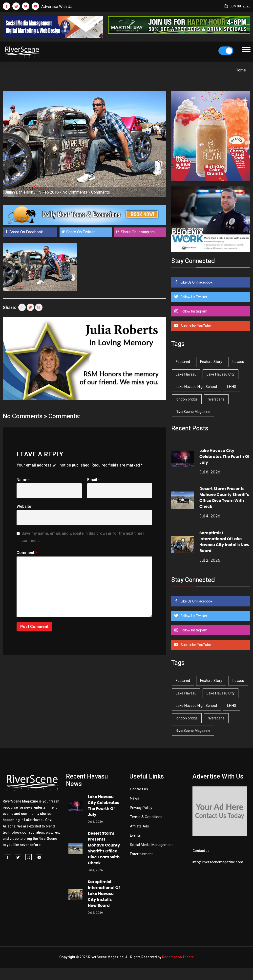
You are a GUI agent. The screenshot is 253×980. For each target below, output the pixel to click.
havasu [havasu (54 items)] (238, 362)
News (135, 798)
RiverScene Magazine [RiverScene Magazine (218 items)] (193, 412)
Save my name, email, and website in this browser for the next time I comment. (83, 537)
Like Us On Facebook (196, 282)
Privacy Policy (141, 808)
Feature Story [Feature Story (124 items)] (211, 362)
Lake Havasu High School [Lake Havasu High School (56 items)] (196, 387)
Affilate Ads (139, 826)
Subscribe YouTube (195, 326)
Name (23, 480)
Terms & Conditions (146, 817)
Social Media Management (151, 845)
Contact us (139, 789)
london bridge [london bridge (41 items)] (187, 399)
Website (24, 506)
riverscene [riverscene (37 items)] (216, 399)
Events (135, 835)
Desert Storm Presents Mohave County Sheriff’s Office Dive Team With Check (224, 498)
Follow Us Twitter (194, 297)
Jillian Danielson (19, 192)
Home (241, 70)
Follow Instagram (194, 311)
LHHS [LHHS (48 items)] (232, 387)
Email (94, 480)
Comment (27, 553)
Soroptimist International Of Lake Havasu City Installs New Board (224, 542)
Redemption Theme (178, 957)
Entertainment (141, 854)
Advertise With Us (57, 7)
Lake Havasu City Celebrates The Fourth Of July (224, 457)
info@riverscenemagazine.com (218, 862)
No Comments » (76, 192)
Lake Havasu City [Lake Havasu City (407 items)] (221, 374)
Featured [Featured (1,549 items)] (183, 362)
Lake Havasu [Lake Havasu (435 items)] (186, 374)
